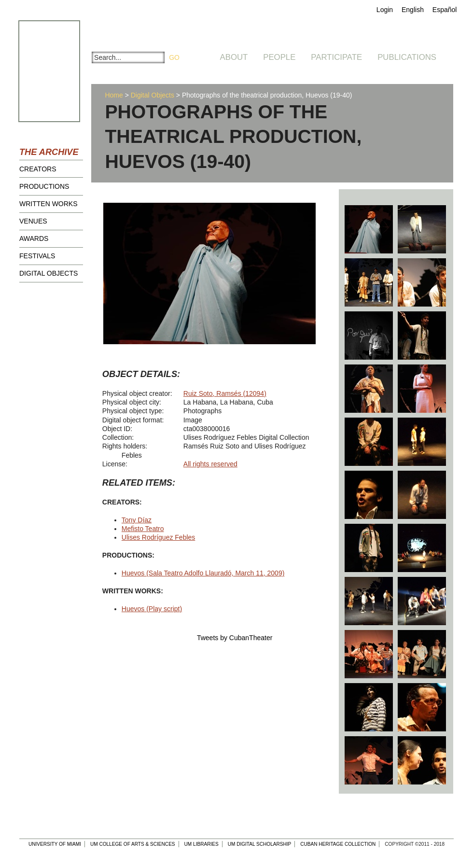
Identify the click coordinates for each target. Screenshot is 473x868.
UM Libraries (202, 844)
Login (385, 10)
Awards (34, 238)
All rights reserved (210, 464)
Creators (38, 169)
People (279, 57)
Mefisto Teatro (143, 529)
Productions (44, 186)
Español (445, 10)
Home (114, 95)
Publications (407, 57)
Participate (336, 57)
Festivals (37, 256)
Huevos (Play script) (152, 609)
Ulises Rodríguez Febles (159, 537)
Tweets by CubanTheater (235, 638)
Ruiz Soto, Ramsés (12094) (225, 393)
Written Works (49, 204)
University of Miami (55, 844)
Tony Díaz (137, 520)
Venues (33, 221)
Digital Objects (49, 273)
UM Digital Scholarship (260, 844)
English (413, 10)
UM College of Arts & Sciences (133, 844)
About (234, 57)
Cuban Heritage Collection (338, 844)
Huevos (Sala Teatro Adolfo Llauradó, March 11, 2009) (203, 573)
